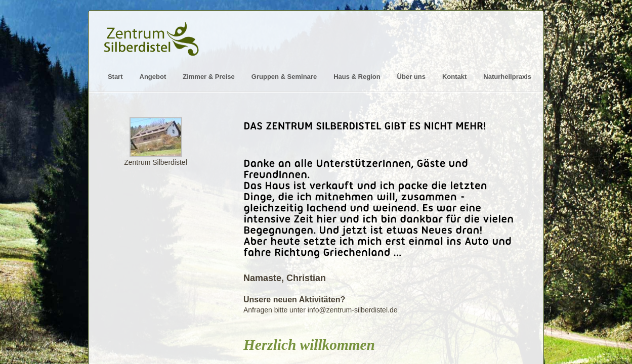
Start (115, 77)
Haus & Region (357, 77)
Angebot (153, 77)
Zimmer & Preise (209, 77)
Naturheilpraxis (507, 77)
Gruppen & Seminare (284, 77)
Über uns (411, 77)
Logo (153, 34)
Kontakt (454, 77)
